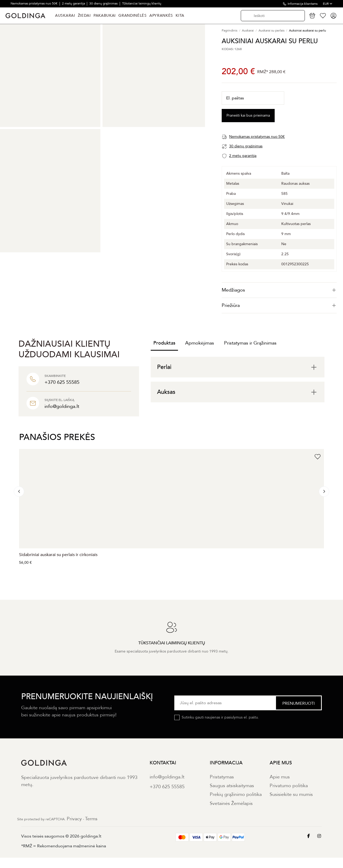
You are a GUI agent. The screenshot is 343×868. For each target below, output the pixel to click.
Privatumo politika (289, 786)
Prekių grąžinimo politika (236, 794)
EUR (328, 4)
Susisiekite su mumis (291, 794)
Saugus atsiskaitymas (232, 786)
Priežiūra (279, 305)
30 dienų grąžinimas (104, 3)
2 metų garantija (74, 3)
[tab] (279, 290)
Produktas (164, 343)
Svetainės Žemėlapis (231, 803)
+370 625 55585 (167, 787)
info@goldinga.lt (167, 777)
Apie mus (280, 777)
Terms (91, 819)
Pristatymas (222, 777)
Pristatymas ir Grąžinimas (250, 343)
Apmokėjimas (200, 343)
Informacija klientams (303, 4)
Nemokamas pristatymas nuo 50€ (34, 3)
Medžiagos (279, 290)
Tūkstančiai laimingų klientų (142, 3)
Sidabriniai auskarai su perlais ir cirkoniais (58, 555)
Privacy (74, 819)
